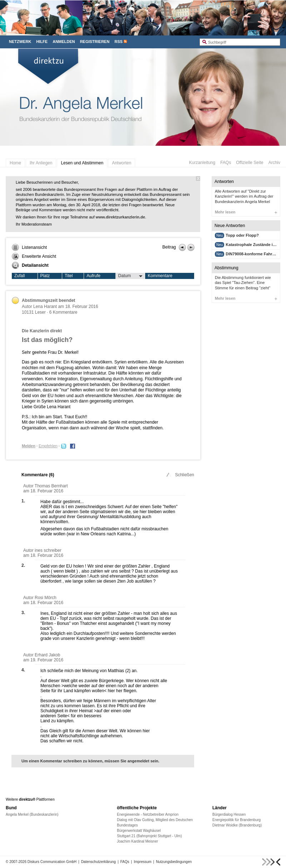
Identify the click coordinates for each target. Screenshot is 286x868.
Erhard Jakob (47, 655)
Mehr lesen (246, 212)
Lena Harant (45, 307)
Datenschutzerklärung (98, 862)
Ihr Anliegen (41, 163)
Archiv (274, 163)
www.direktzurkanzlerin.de (120, 217)
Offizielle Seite (250, 163)
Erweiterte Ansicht (34, 256)
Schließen (180, 475)
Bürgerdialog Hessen (229, 814)
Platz (45, 276)
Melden (29, 446)
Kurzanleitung (202, 163)
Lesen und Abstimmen (82, 163)
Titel (69, 276)
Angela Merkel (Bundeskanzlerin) (32, 814)
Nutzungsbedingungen (174, 862)
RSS (119, 42)
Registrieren (95, 42)
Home (15, 163)
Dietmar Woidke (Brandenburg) (237, 825)
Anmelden (64, 42)
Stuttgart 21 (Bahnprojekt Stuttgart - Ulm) (149, 836)
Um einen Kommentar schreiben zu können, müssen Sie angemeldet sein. (90, 761)
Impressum (142, 862)
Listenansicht (29, 247)
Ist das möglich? (47, 340)
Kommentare (160, 276)
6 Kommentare (63, 312)
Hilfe (42, 42)
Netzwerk (20, 42)
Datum (130, 276)
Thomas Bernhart (51, 486)
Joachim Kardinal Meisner (137, 841)
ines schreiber (48, 550)
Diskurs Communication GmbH (52, 862)
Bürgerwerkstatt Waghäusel (139, 831)
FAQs (226, 163)
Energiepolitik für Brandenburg (236, 820)
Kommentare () (38, 475)
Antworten (122, 163)
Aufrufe (93, 276)
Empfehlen (48, 446)
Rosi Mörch (46, 598)
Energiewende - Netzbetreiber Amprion (148, 814)
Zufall (19, 276)
